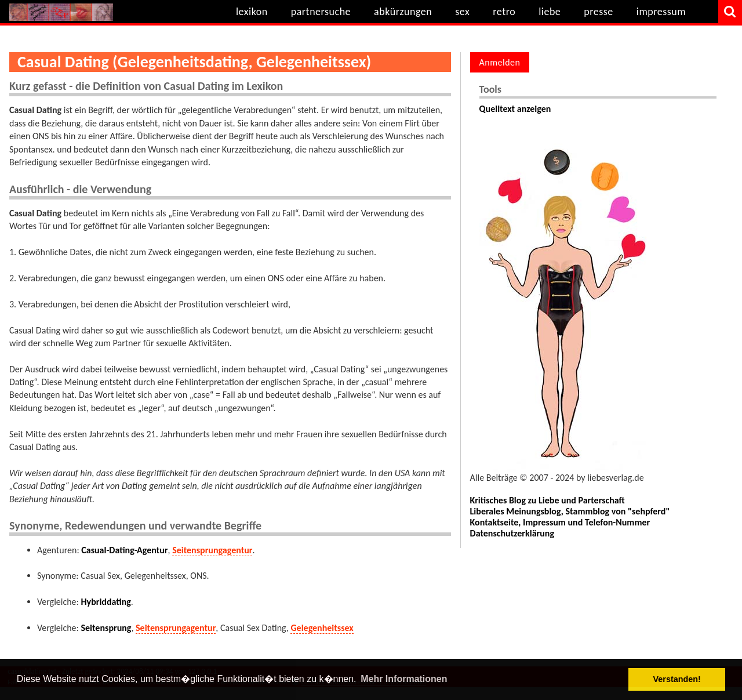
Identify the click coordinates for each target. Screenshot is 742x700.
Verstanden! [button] (677, 679)
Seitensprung (106, 628)
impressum (661, 12)
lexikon (252, 12)
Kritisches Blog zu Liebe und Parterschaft (548, 500)
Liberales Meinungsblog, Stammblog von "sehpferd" (570, 511)
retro (504, 12)
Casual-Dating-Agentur (124, 550)
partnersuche (321, 12)
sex (462, 12)
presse (599, 12)
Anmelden (500, 62)
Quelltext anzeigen (515, 109)
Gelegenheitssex (322, 628)
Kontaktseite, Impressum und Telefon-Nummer (560, 522)
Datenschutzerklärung (512, 533)
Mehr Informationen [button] (404, 679)
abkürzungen (403, 12)
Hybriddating (106, 602)
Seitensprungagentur (212, 550)
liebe (550, 12)
